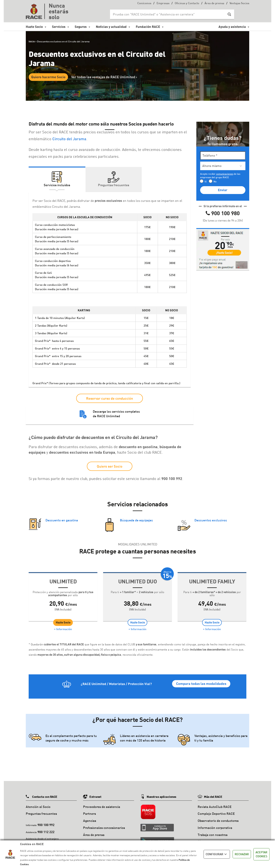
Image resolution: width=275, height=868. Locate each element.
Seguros (81, 27)
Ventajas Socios (239, 4)
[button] (223, 249)
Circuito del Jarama (69, 139)
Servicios (59, 27)
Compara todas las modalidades (201, 686)
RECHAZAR (242, 854)
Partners (89, 810)
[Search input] (168, 14)
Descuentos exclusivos (211, 521)
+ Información (63, 631)
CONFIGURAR (217, 854)
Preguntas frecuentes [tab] (114, 185)
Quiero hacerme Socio (48, 77)
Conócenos (144, 4)
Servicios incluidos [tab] (57, 185)
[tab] (223, 249)
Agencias (90, 818)
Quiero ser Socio (110, 466)
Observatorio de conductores (218, 818)
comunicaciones (225, 174)
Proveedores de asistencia (102, 804)
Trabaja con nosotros (213, 832)
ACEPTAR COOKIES (261, 854)
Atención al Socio (38, 804)
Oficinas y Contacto (187, 4)
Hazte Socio (34, 27)
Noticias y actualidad (111, 27)
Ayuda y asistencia (232, 27)
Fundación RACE (148, 27)
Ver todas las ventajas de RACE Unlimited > (104, 77)
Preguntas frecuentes (41, 810)
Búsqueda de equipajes (136, 521)
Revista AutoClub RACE (215, 804)
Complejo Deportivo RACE (216, 810)
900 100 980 (225, 213)
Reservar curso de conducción (110, 398)
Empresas (163, 4)
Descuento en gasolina (62, 521)
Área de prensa (214, 4)
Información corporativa (215, 825)
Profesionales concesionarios (104, 825)
